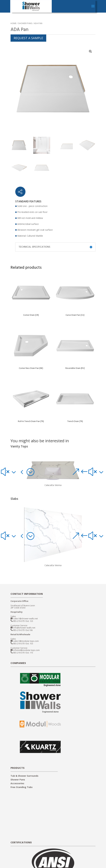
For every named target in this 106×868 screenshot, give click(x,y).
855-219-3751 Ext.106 (23, 630)
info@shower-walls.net (24, 628)
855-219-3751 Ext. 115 (23, 653)
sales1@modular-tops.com (26, 641)
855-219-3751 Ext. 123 (23, 621)
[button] (9, 472)
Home (13, 23)
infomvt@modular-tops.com (26, 650)
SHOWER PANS (25, 23)
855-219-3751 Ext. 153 (23, 643)
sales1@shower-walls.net (25, 618)
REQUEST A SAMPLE (28, 38)
